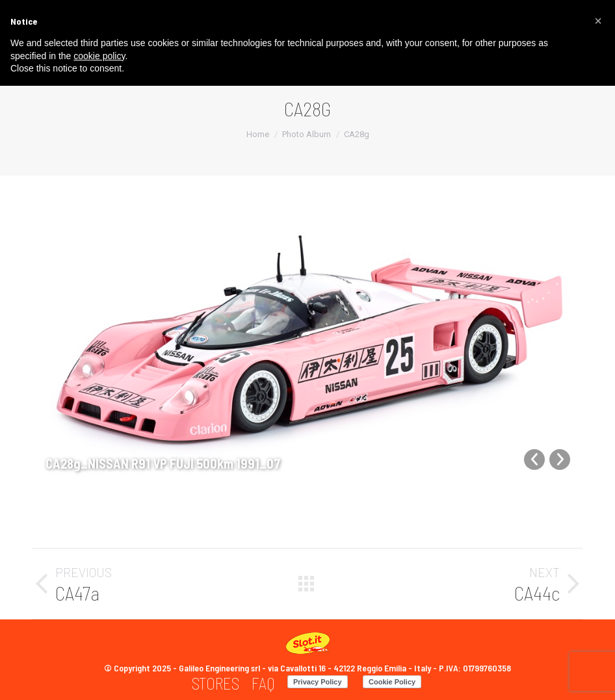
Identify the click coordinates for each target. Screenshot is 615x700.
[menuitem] (216, 683)
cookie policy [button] (99, 56)
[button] (598, 21)
